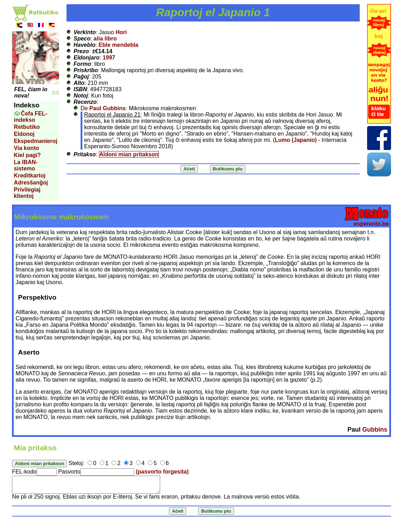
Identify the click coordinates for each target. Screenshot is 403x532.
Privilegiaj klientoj (27, 193)
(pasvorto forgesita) (162, 472)
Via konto (26, 148)
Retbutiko (27, 127)
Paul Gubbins (108, 108)
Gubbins (375, 430)
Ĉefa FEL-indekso (30, 117)
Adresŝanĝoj (31, 183)
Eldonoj (24, 134)
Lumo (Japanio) (296, 140)
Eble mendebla (118, 45)
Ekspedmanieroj (36, 141)
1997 (109, 58)
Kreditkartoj (30, 176)
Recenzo (85, 102)
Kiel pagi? (27, 155)
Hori (121, 32)
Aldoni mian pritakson (129, 154)
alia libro (105, 39)
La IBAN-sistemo (26, 165)
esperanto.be (371, 224)
